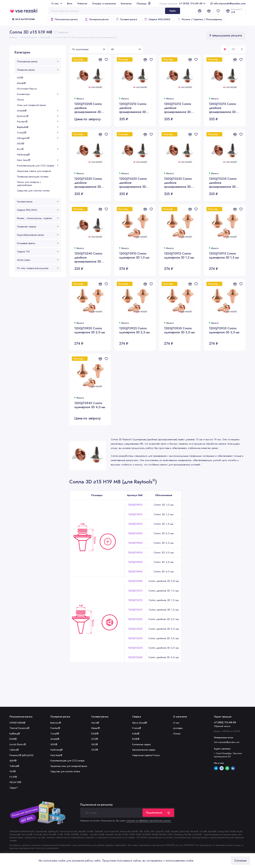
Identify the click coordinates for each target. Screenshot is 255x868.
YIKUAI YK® (15, 782)
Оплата (177, 734)
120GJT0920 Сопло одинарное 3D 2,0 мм (90, 330)
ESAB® (13, 739)
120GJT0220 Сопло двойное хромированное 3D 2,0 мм (88, 183)
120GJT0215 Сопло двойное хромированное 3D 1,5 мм (223, 108)
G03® (95, 750)
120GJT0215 (135, 610)
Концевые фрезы (38, 243)
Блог (70, 3)
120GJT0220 (135, 619)
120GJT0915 (135, 524)
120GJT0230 (135, 638)
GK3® (95, 744)
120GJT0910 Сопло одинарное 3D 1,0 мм (134, 256)
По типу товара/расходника (38, 268)
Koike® (136, 734)
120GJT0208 (135, 581)
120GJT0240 (135, 657)
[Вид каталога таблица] (242, 49)
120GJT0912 (135, 514)
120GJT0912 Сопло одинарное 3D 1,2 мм (179, 256)
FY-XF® (13, 777)
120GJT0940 (135, 572)
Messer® (96, 728)
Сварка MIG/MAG (157, 19)
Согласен (240, 861)
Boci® (38, 149)
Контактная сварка (141, 744)
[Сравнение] (209, 11)
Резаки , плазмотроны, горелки (38, 218)
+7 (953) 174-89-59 (182, 3)
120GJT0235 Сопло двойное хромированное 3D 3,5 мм (223, 183)
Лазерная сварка (38, 227)
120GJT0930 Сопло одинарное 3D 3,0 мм (179, 330)
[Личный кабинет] (200, 11)
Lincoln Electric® (18, 744)
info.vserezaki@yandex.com (230, 3)
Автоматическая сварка (144, 750)
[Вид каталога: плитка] (225, 49)
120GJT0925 (135, 543)
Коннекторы (38, 94)
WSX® (21, 144)
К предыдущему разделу (226, 35)
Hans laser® (38, 160)
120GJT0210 (135, 591)
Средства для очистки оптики (33, 191)
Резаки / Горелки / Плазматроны (200, 19)
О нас (57, 3)
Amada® (38, 111)
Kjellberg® (15, 734)
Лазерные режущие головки (33, 177)
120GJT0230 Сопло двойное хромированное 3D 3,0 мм (178, 183)
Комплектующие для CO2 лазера (38, 166)
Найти (173, 11)
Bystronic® (38, 116)
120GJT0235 (135, 648)
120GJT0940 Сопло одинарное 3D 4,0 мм (90, 405)
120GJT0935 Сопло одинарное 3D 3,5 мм (224, 330)
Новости (82, 3)
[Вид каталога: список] (233, 49)
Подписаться (158, 813)
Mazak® (21, 83)
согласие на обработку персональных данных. (149, 821)
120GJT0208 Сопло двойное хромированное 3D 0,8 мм (88, 108)
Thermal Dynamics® (19, 728)
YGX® (13, 771)
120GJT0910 (135, 505)
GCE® (95, 739)
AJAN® (13, 761)
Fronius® (137, 728)
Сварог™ (14, 788)
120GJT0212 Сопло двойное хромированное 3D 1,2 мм (178, 108)
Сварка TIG (38, 252)
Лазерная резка (97, 19)
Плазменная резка (64, 19)
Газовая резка (126, 19)
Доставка (178, 728)
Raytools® (38, 127)
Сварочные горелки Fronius (146, 755)
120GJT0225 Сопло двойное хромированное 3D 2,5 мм (133, 183)
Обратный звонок (222, 726)
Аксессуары (38, 260)
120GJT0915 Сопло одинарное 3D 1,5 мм (224, 256)
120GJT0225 (135, 629)
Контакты (126, 3)
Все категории (24, 19)
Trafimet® (14, 766)
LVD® (20, 78)
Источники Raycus (27, 89)
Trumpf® (38, 133)
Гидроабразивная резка (38, 235)
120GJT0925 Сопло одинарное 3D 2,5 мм (134, 330)
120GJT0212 (135, 600)
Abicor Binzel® (140, 723)
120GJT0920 (135, 533)
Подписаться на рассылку (96, 805)
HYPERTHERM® (17, 723)
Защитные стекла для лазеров (34, 171)
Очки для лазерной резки (31, 105)
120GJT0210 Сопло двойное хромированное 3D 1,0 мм (133, 108)
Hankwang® (23, 155)
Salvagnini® (38, 138)
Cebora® (14, 750)
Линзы (20, 100)
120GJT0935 (135, 562)
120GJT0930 (135, 553)
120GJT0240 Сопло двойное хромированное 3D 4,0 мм (88, 258)
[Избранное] (218, 11)
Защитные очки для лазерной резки (69, 766)
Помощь (144, 3)
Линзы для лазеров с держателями (29, 184)
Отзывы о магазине (104, 3)
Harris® (95, 723)
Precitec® (38, 122)
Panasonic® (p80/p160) (21, 755)
